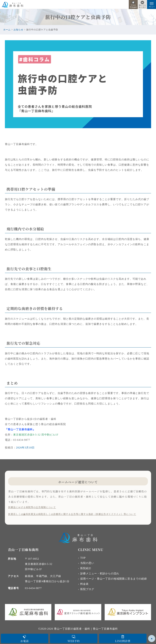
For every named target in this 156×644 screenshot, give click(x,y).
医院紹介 (86, 568)
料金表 (84, 584)
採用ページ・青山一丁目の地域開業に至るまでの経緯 (114, 579)
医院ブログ (87, 589)
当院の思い (87, 563)
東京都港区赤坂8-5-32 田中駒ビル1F (36, 435)
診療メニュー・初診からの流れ (100, 573)
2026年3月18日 (25, 448)
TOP (83, 558)
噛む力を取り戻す (142, 4)
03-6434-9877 (33, 588)
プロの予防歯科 (133, 4)
